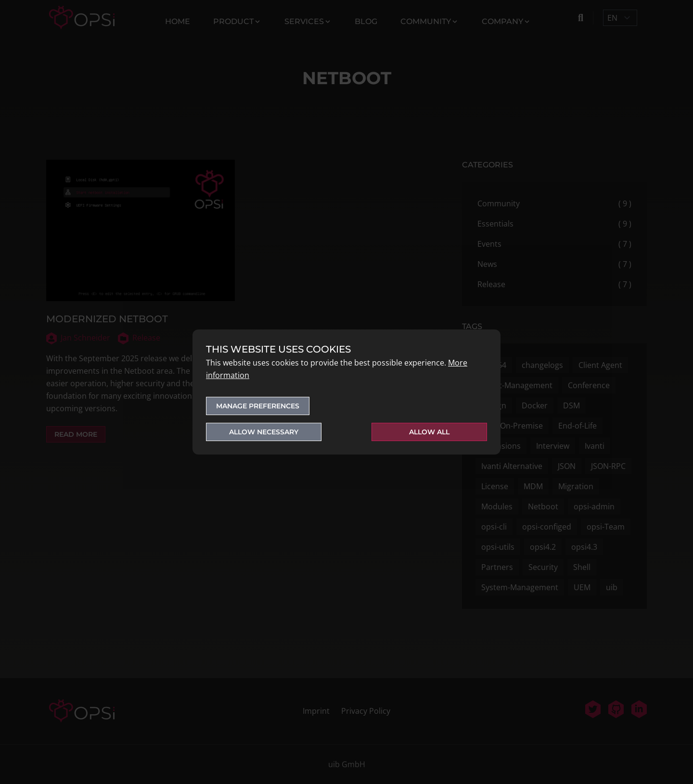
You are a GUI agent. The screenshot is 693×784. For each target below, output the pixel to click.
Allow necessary (264, 432)
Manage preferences (258, 406)
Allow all (429, 432)
